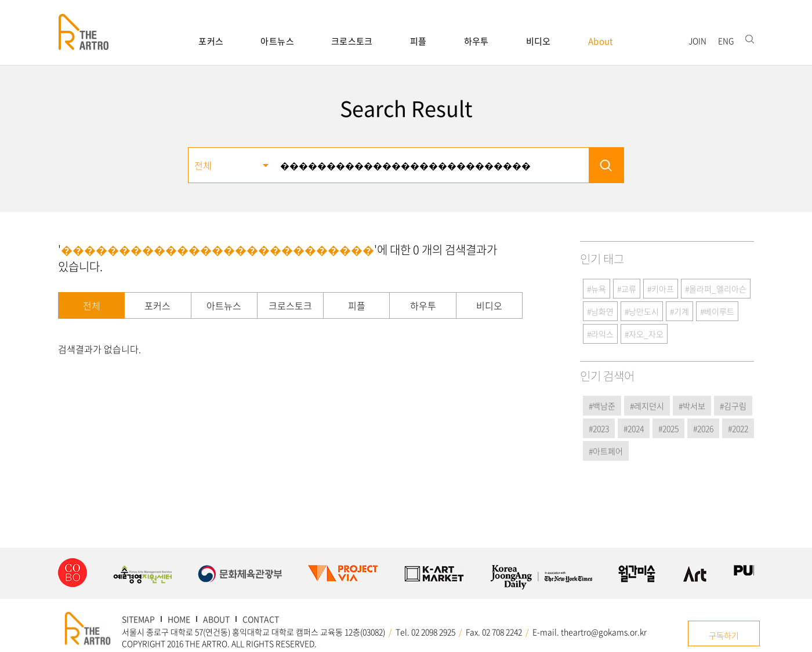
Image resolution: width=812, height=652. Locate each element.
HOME (179, 619)
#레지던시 (647, 406)
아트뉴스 (277, 41)
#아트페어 (606, 451)
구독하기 (724, 635)
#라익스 (600, 334)
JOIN (697, 41)
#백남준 (602, 406)
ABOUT (216, 619)
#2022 (738, 428)
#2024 (634, 428)
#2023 (599, 428)
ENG (726, 41)
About (601, 41)
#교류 (627, 289)
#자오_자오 (644, 334)
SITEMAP (138, 619)
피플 (418, 41)
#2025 (668, 428)
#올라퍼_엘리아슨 (716, 289)
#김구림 (733, 406)
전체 (92, 305)
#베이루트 (717, 311)
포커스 (211, 41)
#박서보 (692, 406)
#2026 (703, 428)
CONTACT (261, 619)
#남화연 (600, 311)
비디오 (539, 41)
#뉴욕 (597, 289)
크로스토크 (352, 41)
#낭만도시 (642, 311)
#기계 (679, 311)
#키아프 (661, 289)
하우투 (476, 41)
